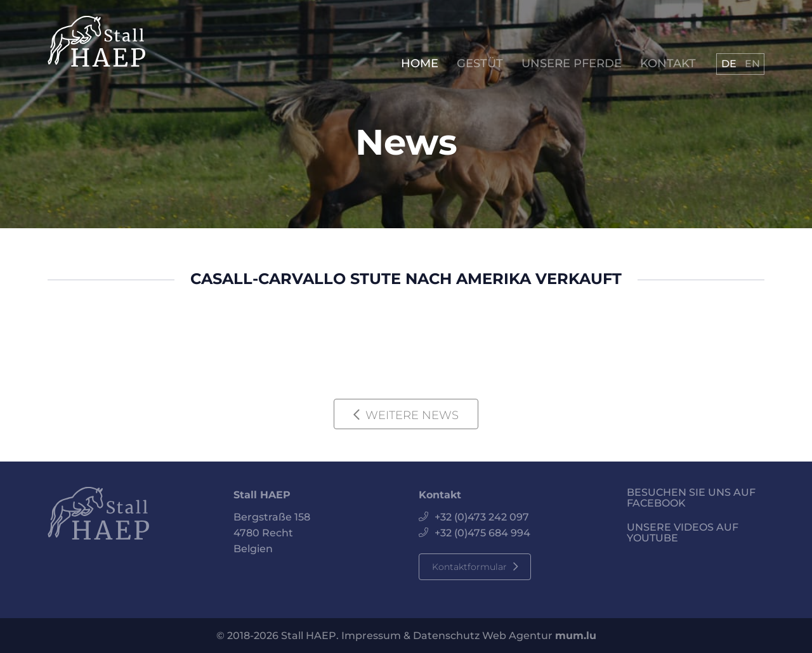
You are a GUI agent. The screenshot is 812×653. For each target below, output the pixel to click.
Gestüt (480, 64)
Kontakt (668, 64)
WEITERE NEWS (412, 415)
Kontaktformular (469, 567)
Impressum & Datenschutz (410, 636)
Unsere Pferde (572, 64)
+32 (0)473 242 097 (482, 517)
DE (729, 64)
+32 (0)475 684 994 (482, 533)
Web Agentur (517, 636)
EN (752, 64)
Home (420, 64)
